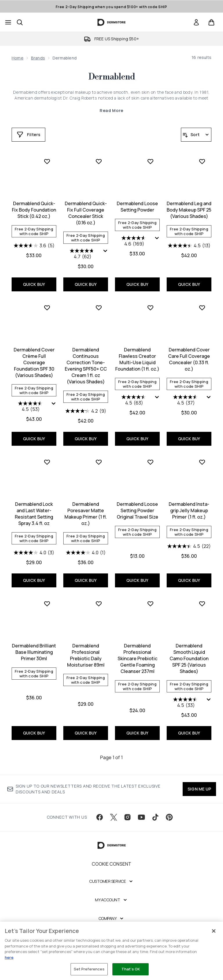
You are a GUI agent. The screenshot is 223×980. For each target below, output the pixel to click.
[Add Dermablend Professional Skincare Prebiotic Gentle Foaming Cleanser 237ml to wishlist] (150, 604)
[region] (111, 951)
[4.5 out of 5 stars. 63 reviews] (134, 400)
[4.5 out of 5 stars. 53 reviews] (31, 407)
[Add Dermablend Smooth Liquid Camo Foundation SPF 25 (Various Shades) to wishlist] (202, 604)
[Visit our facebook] (100, 817)
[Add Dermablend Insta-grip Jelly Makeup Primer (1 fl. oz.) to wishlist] (202, 462)
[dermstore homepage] (112, 22)
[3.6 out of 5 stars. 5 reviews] (34, 246)
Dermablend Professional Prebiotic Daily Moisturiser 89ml (86, 655)
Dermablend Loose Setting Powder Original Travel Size (137, 510)
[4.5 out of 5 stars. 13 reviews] (189, 246)
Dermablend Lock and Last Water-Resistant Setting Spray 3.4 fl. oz (34, 514)
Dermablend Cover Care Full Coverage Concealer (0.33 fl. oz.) (189, 359)
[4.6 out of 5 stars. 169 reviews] (134, 241)
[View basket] (211, 22)
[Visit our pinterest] (169, 817)
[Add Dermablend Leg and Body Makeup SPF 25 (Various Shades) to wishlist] (202, 161)
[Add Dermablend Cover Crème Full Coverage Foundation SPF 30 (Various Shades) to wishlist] (47, 308)
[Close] (214, 931)
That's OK (131, 969)
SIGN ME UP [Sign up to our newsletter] (199, 789)
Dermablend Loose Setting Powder (137, 207)
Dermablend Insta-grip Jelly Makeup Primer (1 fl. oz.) (189, 510)
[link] (196, 22)
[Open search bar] (20, 22)
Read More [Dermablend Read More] (111, 110)
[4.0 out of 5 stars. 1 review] (86, 553)
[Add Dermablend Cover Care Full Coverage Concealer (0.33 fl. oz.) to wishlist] (202, 308)
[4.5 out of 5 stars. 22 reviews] (189, 546)
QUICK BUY (34, 284)
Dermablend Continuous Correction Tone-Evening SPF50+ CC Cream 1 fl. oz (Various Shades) (86, 366)
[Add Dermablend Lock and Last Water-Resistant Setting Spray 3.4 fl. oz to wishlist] (47, 462)
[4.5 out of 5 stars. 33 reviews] (186, 703)
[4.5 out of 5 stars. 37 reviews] (186, 400)
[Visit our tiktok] (155, 817)
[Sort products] (196, 135)
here (9, 957)
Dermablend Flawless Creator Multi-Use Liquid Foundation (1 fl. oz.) (137, 359)
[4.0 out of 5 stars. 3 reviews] (34, 553)
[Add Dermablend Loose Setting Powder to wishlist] (150, 161)
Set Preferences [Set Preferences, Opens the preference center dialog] (89, 969)
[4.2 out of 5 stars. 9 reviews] (86, 411)
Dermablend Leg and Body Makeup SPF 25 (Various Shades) (189, 210)
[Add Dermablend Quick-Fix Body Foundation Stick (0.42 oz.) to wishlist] (47, 161)
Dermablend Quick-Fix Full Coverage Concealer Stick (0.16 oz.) (86, 213)
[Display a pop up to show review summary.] (105, 251)
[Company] (112, 918)
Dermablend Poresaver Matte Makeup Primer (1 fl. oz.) (86, 514)
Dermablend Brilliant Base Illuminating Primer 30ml (34, 652)
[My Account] (111, 900)
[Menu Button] (8, 22)
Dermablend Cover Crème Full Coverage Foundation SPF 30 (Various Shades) (34, 362)
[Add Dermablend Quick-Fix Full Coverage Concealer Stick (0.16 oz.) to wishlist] (99, 161)
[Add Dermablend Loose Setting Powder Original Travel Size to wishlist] (150, 462)
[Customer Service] (111, 881)
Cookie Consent (112, 864)
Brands (38, 58)
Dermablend (111, 77)
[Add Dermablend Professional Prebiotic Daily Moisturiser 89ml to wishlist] (99, 604)
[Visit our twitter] (114, 817)
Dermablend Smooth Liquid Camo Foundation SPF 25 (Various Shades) (189, 658)
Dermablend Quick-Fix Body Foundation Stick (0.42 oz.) (34, 210)
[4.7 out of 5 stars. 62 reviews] (83, 254)
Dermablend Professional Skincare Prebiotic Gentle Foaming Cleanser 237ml (137, 658)
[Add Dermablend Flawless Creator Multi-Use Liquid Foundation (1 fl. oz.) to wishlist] (150, 308)
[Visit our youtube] (141, 817)
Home (18, 58)
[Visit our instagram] (127, 817)
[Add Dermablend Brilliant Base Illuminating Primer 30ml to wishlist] (47, 604)
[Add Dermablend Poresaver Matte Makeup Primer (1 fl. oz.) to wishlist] (99, 462)
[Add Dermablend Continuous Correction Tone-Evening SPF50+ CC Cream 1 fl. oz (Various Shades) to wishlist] (99, 308)
